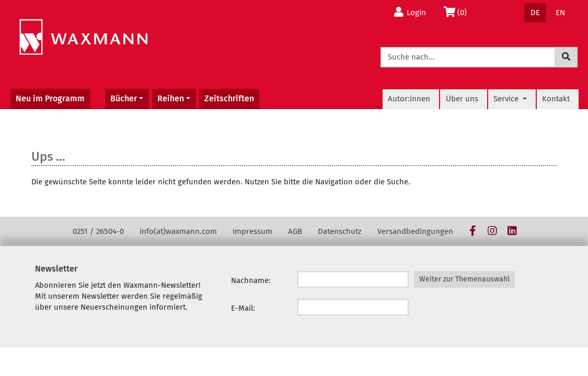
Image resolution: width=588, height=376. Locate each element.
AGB (295, 231)
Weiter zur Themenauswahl (464, 279)
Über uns (462, 99)
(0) (457, 12)
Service (507, 99)
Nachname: (251, 280)
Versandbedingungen (415, 231)
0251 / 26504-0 (98, 231)
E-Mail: (243, 308)
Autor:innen (409, 99)
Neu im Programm (50, 98)
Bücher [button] (124, 98)
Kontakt (556, 99)
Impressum (252, 231)
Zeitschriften (229, 98)
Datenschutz (340, 231)
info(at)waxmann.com (178, 231)
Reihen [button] (171, 98)
